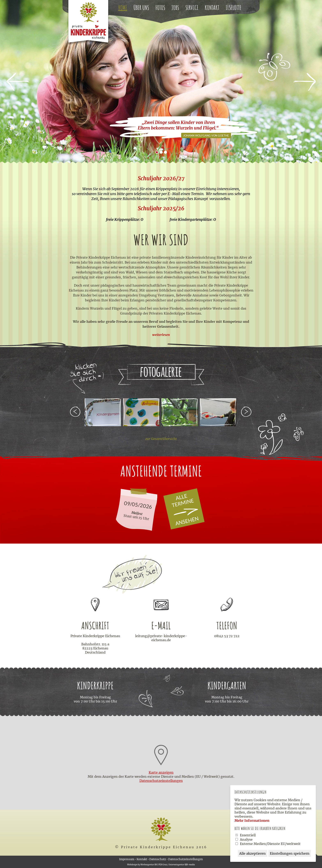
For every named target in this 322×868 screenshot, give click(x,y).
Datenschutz (158, 859)
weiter (247, 412)
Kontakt (212, 8)
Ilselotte (233, 8)
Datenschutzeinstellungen (186, 859)
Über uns (141, 8)
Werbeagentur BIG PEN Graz (154, 865)
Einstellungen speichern (290, 853)
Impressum (127, 859)
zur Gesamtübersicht (161, 439)
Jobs (175, 8)
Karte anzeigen (161, 772)
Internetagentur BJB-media (182, 865)
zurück (75, 412)
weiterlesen (161, 335)
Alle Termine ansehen (189, 510)
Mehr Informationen (252, 821)
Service (192, 8)
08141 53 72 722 (227, 636)
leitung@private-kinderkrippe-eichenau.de (161, 638)
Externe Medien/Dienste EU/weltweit (270, 844)
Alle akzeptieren (252, 853)
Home (123, 8)
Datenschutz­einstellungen (161, 781)
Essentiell (248, 835)
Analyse (246, 839)
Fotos (160, 8)
